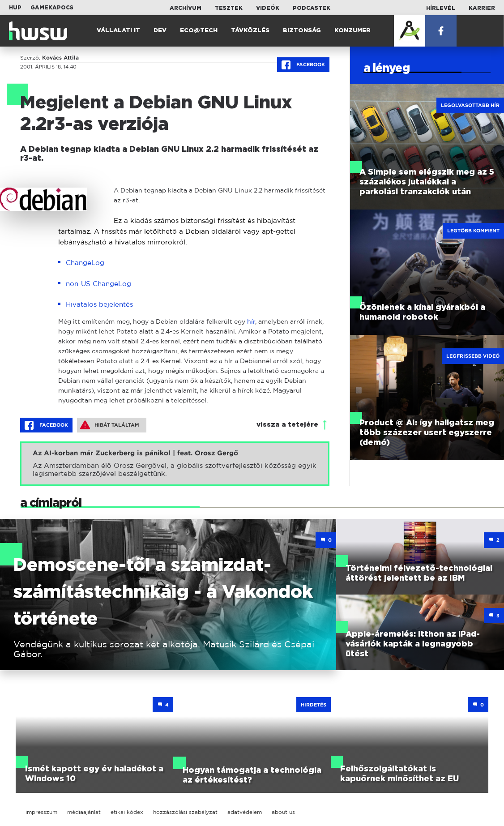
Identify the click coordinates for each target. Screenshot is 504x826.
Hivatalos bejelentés (99, 304)
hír (251, 321)
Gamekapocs (52, 8)
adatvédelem (245, 812)
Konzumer (352, 31)
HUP (15, 8)
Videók (268, 8)
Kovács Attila (60, 58)
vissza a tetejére (287, 425)
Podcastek (312, 8)
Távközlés (250, 31)
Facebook (303, 65)
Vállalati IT (118, 31)
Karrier (482, 8)
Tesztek (229, 8)
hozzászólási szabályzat (185, 812)
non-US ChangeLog (98, 284)
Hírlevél (441, 8)
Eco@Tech (199, 31)
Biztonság (302, 31)
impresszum (41, 812)
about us (283, 812)
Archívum (186, 8)
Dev (160, 31)
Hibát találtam (110, 425)
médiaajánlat (84, 812)
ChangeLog (85, 263)
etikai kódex (127, 812)
